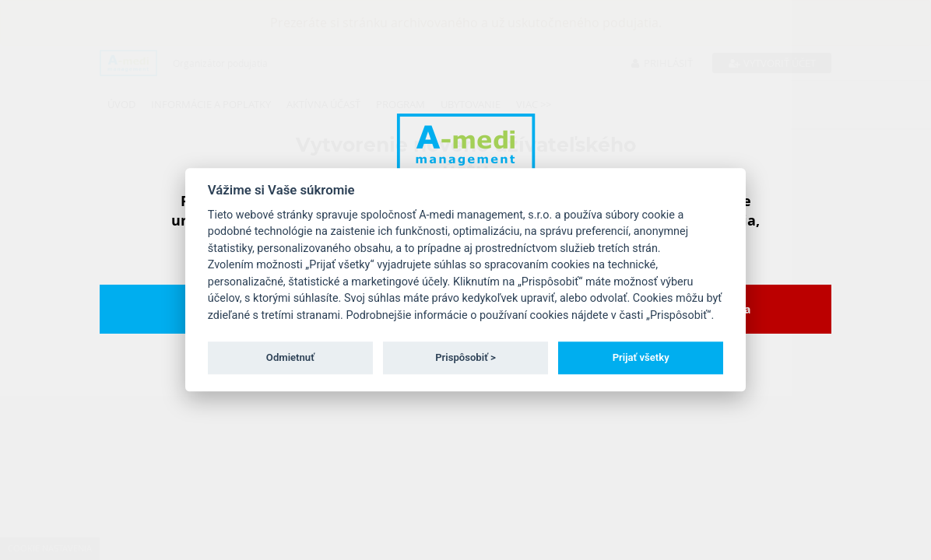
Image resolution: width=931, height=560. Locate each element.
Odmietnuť (290, 357)
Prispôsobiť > (465, 357)
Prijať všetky (641, 357)
